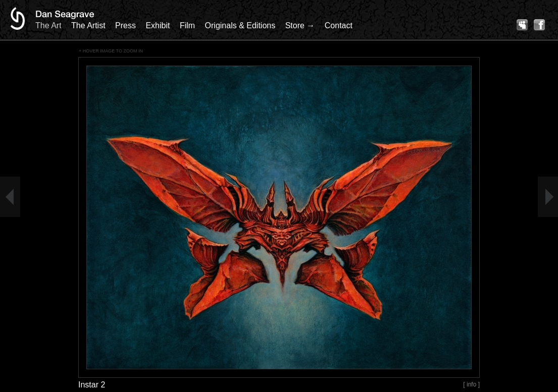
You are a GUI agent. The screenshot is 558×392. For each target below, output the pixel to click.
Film (187, 25)
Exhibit (158, 25)
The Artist (88, 25)
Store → (300, 25)
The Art (48, 25)
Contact (339, 25)
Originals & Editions (240, 25)
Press (125, 25)
